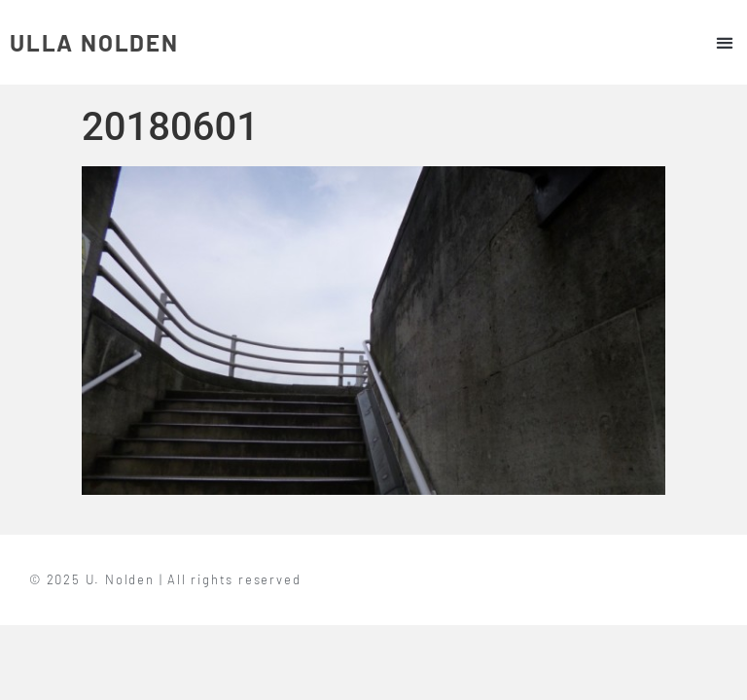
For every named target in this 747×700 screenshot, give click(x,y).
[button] (724, 42)
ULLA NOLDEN (94, 42)
